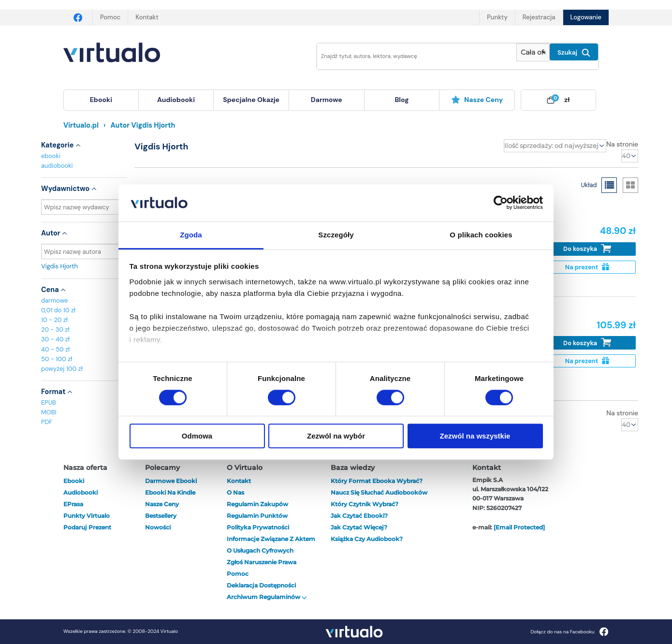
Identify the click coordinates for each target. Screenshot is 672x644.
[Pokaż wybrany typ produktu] (533, 52)
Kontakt (147, 17)
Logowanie (586, 17)
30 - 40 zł (55, 339)
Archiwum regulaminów (267, 597)
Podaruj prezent (87, 527)
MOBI (49, 412)
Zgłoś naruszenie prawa (262, 562)
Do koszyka (587, 249)
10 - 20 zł (54, 320)
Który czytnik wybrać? (365, 504)
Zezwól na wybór (336, 436)
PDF (47, 422)
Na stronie (622, 144)
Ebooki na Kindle (170, 492)
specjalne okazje (251, 100)
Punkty (497, 17)
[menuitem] (101, 100)
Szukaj (574, 53)
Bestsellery (161, 516)
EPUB (49, 402)
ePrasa (73, 504)
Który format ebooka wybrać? (377, 481)
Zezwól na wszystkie (475, 436)
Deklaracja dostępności (261, 585)
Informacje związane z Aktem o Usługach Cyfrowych (271, 545)
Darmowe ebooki (171, 481)
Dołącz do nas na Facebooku (569, 632)
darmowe (327, 100)
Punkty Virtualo (87, 516)
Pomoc (110, 17)
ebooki (51, 156)
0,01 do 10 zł (58, 310)
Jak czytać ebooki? (359, 516)
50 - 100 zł (57, 359)
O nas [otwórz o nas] (235, 492)
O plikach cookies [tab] (481, 235)
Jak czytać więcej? (359, 527)
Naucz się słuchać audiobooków (379, 492)
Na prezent (587, 267)
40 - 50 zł (55, 349)
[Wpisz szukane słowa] (410, 56)
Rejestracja (539, 17)
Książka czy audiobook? (367, 539)
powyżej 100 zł (62, 369)
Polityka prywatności (258, 527)
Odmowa (197, 436)
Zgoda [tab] (191, 235)
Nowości (158, 527)
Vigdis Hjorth (84, 266)
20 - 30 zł (55, 329)
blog (402, 100)
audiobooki (57, 166)
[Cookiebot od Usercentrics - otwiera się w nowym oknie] (501, 203)
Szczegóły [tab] (336, 235)
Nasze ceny (477, 100)
